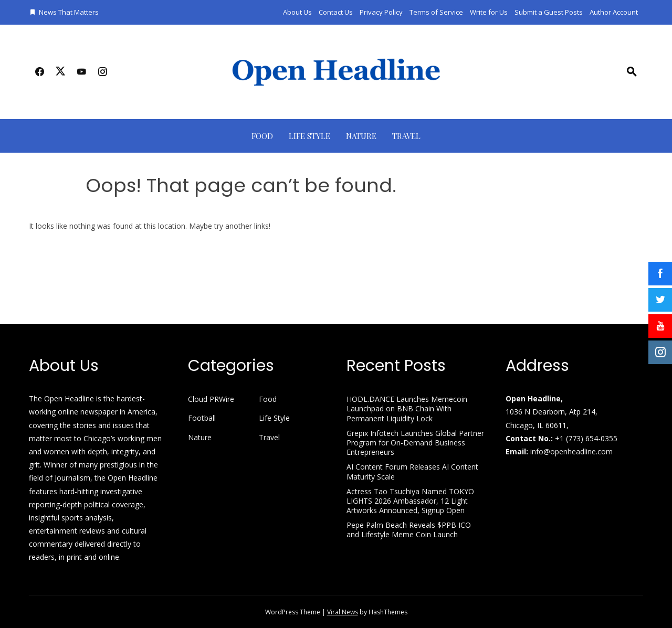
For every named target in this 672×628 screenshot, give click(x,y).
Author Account (614, 12)
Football (202, 418)
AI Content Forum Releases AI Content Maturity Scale (412, 471)
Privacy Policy (381, 12)
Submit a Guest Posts (549, 12)
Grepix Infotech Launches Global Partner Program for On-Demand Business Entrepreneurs (415, 443)
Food (262, 136)
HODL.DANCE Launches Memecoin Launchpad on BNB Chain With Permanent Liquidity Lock (407, 408)
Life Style (309, 136)
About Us (297, 12)
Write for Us (489, 12)
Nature (361, 136)
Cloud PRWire (211, 399)
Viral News (343, 612)
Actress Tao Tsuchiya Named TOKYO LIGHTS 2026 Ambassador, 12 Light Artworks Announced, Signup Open (410, 501)
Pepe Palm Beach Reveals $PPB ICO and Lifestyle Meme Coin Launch (409, 530)
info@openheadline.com (571, 451)
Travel (406, 136)
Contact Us (336, 12)
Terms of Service (436, 12)
